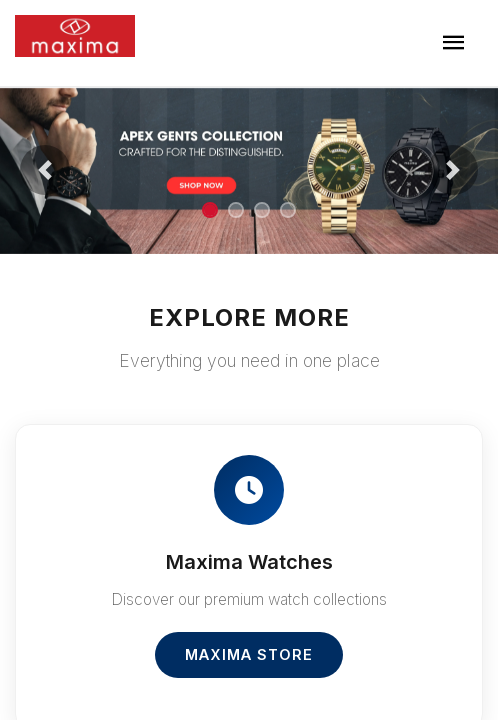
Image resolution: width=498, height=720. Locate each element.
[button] (45, 170)
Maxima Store (249, 654)
